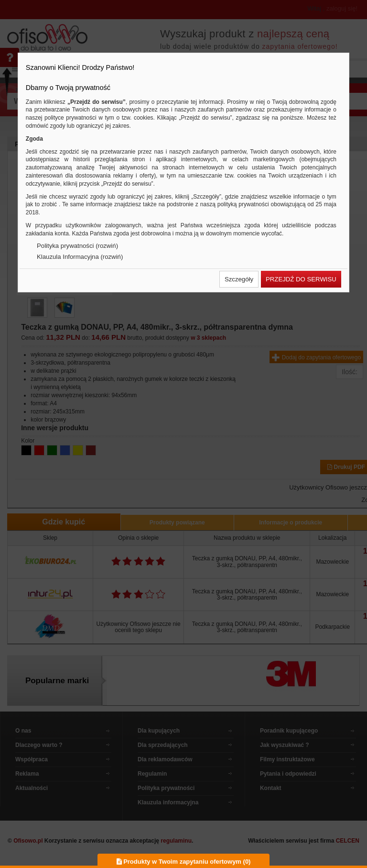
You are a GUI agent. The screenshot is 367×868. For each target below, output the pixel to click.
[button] (239, 279)
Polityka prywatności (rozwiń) (77, 246)
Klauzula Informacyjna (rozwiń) (80, 257)
